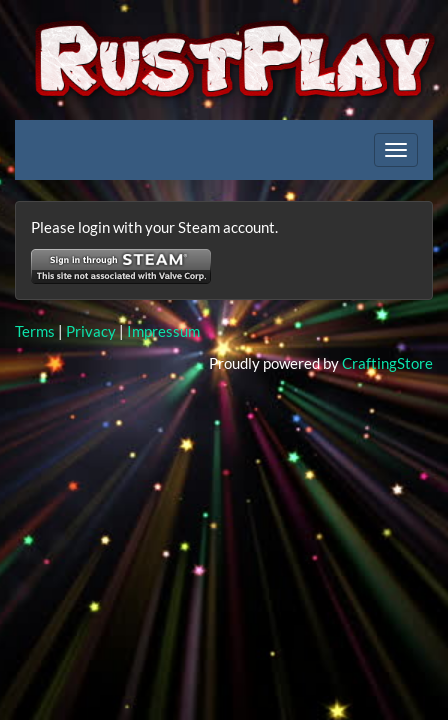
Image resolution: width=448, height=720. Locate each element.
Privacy (91, 331)
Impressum (163, 331)
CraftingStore (387, 363)
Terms (35, 331)
